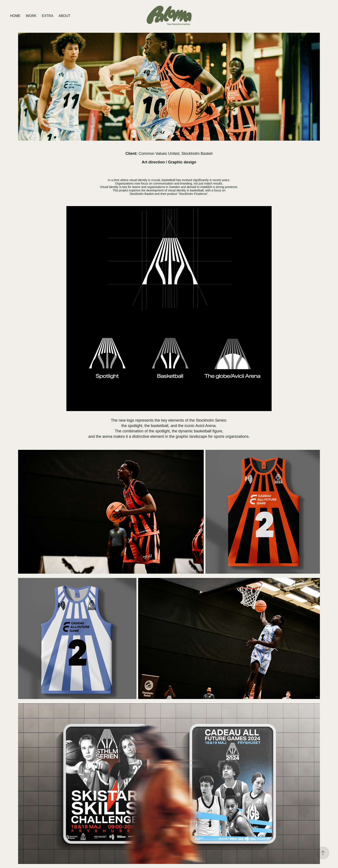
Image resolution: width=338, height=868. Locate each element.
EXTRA (48, 16)
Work (31, 16)
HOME (15, 16)
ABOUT (65, 16)
